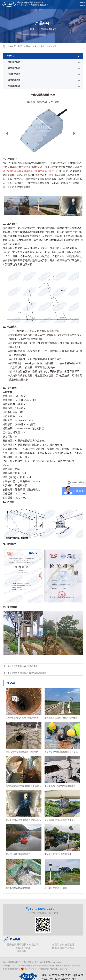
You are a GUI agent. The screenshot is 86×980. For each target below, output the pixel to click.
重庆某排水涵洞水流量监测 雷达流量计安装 (24, 820)
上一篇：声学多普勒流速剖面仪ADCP (20, 666)
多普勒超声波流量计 (63, 945)
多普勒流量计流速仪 (63, 948)
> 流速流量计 (53, 46)
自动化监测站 (14, 80)
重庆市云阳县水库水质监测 (18, 854)
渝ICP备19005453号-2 (11, 969)
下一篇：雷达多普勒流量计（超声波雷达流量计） (26, 673)
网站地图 (60, 966)
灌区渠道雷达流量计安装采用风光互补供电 (62, 718)
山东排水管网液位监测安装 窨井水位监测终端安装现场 (62, 752)
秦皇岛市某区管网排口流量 (18, 888)
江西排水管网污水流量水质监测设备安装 (24, 718)
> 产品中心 (27, 46)
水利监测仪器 (14, 62)
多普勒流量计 (23, 948)
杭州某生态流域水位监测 (56, 888)
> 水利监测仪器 (40, 46)
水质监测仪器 (14, 86)
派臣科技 (64, 969)
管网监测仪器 (14, 68)
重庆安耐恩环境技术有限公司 (23, 945)
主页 (20, 46)
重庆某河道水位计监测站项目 (58, 854)
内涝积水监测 (14, 74)
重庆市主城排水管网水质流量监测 (60, 786)
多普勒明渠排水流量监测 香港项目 (60, 820)
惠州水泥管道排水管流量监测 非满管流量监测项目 (24, 786)
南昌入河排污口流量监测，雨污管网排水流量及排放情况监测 (24, 752)
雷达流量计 (23, 951)
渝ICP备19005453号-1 (73, 966)
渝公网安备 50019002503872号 (35, 969)
